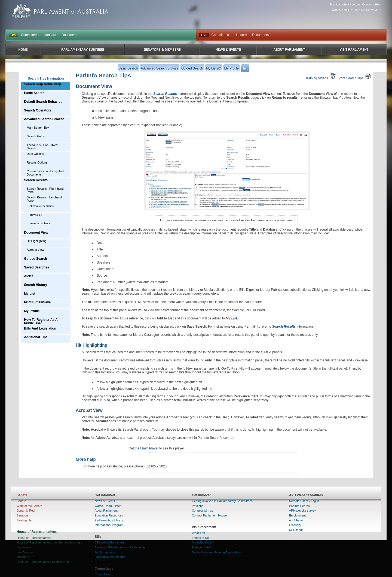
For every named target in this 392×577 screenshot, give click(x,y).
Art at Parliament (203, 542)
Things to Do (200, 538)
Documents (70, 35)
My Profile (32, 311)
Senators (23, 515)
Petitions (198, 506)
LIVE (13, 35)
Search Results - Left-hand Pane (44, 199)
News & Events (105, 501)
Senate (21, 501)
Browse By (36, 215)
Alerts (29, 276)
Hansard (50, 35)
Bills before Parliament (110, 542)
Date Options (35, 154)
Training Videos (321, 76)
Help (378, 4)
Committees (30, 35)
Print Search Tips (354, 76)
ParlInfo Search (299, 506)
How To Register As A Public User (41, 321)
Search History (36, 285)
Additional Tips (36, 337)
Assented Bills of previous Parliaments (120, 547)
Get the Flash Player (144, 448)
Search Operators (38, 110)
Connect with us (203, 510)
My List (30, 294)
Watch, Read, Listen (108, 506)
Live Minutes (25, 552)
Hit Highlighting (37, 241)
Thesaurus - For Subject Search (42, 147)
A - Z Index (296, 520)
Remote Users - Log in (304, 501)
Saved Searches (36, 267)
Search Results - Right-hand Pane (45, 190)
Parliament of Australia (60, 11)
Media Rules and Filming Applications (217, 552)
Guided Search (36, 259)
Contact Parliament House (209, 515)
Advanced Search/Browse (44, 119)
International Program (109, 525)
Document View (36, 232)
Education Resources (109, 515)
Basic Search (34, 93)
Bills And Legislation (40, 328)
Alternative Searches (42, 206)
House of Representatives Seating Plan (43, 562)
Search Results (36, 180)
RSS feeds (296, 530)
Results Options (37, 162)
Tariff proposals (105, 552)
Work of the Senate (29, 506)
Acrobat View (35, 250)
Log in (356, 4)
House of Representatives (34, 538)
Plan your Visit (201, 547)
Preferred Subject (40, 223)
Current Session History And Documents (45, 173)
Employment (297, 515)
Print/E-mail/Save (37, 302)
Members (23, 557)
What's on (199, 533)
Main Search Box (38, 128)
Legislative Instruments (110, 557)
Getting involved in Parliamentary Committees (222, 501)
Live (204, 35)
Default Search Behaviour (44, 102)
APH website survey (302, 510)
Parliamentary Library (109, 520)
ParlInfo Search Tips (103, 75)
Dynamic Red (26, 510)
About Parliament (106, 510)
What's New (339, 10)
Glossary (295, 525)
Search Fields (36, 136)
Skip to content (339, 4)
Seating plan (25, 520)
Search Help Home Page (43, 84)
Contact (367, 4)
